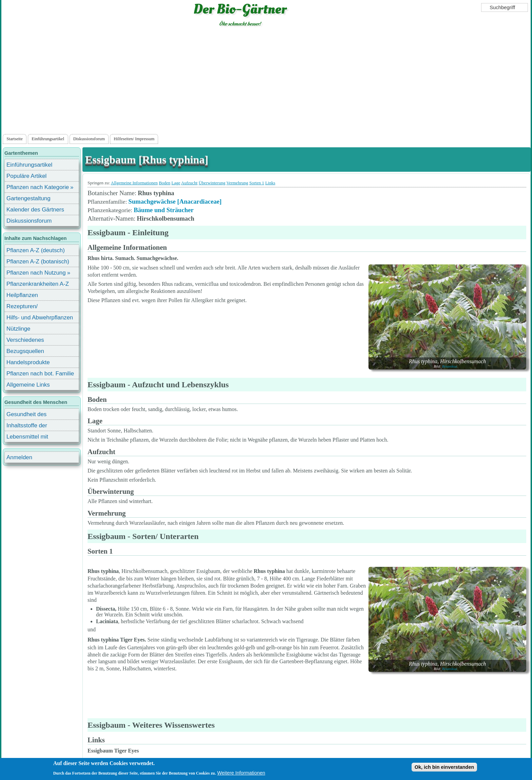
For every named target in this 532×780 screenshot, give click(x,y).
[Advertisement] (266, 82)
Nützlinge (18, 329)
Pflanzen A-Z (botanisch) (38, 262)
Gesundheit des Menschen (26, 415)
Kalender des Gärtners (35, 210)
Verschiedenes (25, 340)
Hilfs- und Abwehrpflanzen (40, 318)
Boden (165, 183)
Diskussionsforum (89, 139)
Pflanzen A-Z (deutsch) (36, 250)
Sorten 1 (257, 183)
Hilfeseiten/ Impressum (134, 139)
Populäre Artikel (26, 176)
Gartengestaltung (28, 198)
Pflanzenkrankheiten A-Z (38, 284)
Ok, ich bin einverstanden (444, 767)
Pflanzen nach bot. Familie (40, 374)
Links (270, 183)
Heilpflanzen (22, 295)
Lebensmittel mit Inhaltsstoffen (27, 438)
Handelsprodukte (28, 362)
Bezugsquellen (25, 351)
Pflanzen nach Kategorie (38, 187)
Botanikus (450, 366)
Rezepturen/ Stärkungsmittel (26, 307)
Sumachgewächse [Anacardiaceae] (175, 201)
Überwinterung (212, 183)
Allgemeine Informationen (134, 183)
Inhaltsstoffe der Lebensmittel (27, 426)
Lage (176, 183)
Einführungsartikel (48, 139)
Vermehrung (237, 183)
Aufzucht (189, 183)
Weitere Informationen (241, 773)
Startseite (15, 139)
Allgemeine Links (28, 385)
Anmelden (19, 457)
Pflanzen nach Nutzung (36, 273)
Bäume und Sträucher (164, 210)
